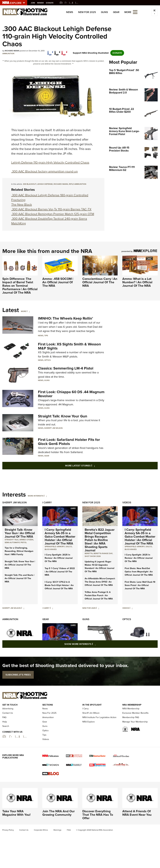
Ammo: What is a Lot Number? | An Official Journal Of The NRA (137, 282)
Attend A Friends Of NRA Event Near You (137, 831)
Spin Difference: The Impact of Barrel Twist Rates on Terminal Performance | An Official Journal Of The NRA (20, 286)
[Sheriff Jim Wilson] (23, 608)
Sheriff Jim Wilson (53, 428)
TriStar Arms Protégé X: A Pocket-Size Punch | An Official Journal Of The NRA (99, 595)
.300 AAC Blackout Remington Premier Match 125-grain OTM (53, 214)
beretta (89, 553)
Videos (127, 502)
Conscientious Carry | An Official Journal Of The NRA (100, 282)
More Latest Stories (93, 466)
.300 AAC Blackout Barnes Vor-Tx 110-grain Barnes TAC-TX (51, 209)
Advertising (8, 727)
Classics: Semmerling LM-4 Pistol (66, 368)
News (70, 12)
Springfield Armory (55, 547)
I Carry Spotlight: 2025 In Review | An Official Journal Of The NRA (59, 558)
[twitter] (57, 51)
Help (5, 740)
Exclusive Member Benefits (135, 731)
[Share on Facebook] (50, 51)
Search (6, 744)
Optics (47, 360)
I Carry (47, 502)
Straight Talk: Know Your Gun (63, 416)
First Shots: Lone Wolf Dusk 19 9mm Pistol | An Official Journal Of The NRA (140, 585)
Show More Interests (97, 644)
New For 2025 (87, 12)
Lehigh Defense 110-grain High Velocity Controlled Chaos (50, 162)
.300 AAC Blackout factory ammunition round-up (44, 171)
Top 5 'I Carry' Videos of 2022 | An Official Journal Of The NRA (60, 572)
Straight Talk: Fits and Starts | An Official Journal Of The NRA (20, 578)
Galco (69, 547)
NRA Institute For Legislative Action (99, 736)
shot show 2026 (93, 556)
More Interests (36, 496)
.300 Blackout (29, 184)
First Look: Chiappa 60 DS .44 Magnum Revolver (71, 394)
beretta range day (103, 553)
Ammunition (8, 54)
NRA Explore (89, 740)
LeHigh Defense (45, 184)
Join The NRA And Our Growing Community (59, 831)
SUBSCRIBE (18, 675)
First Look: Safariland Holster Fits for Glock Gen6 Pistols (69, 442)
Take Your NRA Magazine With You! (16, 831)
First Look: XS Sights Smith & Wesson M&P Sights (69, 346)
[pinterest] (64, 51)
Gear (116, 12)
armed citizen (26, 540)
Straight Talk (12, 540)
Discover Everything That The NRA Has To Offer (98, 833)
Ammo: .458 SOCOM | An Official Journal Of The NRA (58, 282)
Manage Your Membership (135, 740)
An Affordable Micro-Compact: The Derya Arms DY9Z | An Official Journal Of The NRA (100, 582)
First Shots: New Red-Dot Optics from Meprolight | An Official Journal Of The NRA (139, 572)
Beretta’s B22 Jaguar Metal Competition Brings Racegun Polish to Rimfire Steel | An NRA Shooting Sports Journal (100, 540)
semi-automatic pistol (16, 542)
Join (34, 3)
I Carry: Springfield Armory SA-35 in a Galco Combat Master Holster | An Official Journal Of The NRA (60, 537)
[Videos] (131, 608)
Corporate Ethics (41, 848)
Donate (50, 3)
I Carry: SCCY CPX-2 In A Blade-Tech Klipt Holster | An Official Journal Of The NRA (59, 585)
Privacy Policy (8, 848)
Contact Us (8, 731)
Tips (46, 336)
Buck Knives (51, 549)
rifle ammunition (78, 184)
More (24, 311)
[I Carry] (51, 608)
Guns (104, 12)
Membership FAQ (131, 736)
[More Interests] (45, 496)
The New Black (22, 205)
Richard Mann (61, 184)
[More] (28, 311)
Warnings (57, 848)
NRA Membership (131, 727)
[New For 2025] (98, 608)
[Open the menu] (135, 12)
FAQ (4, 736)
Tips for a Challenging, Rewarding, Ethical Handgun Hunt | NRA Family (19, 551)
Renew (41, 3)
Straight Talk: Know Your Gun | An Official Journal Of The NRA (20, 533)
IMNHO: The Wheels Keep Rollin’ (65, 318)
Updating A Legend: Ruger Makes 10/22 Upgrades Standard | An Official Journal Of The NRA (100, 567)
